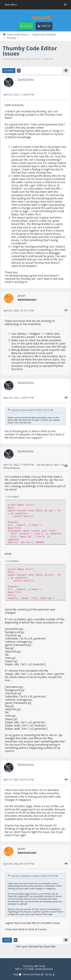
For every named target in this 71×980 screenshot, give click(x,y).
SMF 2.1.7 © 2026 (24, 969)
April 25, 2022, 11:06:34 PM (19, 465)
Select (16, 497)
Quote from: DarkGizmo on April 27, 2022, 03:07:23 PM (34, 876)
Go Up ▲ (50, 975)
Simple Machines (44, 969)
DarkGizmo (26, 80)
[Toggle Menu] (65, 5)
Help (17, 975)
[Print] (66, 71)
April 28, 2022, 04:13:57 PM (19, 864)
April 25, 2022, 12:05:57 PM (19, 398)
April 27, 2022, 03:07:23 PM (19, 780)
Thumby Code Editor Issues (30, 51)
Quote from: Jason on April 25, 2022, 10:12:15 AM (32, 410)
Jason (21, 295)
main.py (36, 477)
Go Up (7, 940)
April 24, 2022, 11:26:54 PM (19, 94)
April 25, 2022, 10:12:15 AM (19, 310)
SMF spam (22, 946)
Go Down (9, 70)
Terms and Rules (33, 975)
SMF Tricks (40, 966)
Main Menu (11, 5)
